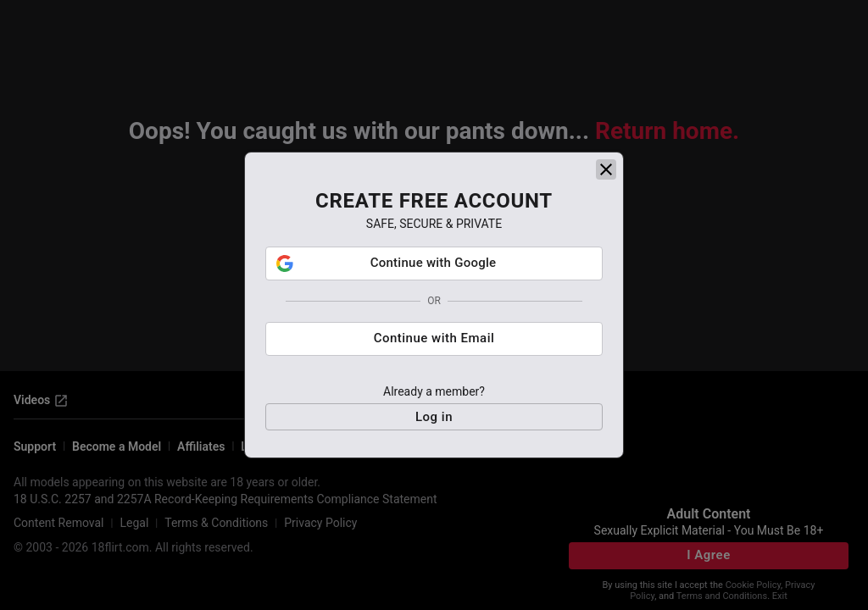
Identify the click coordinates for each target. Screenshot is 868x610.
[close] (606, 264)
